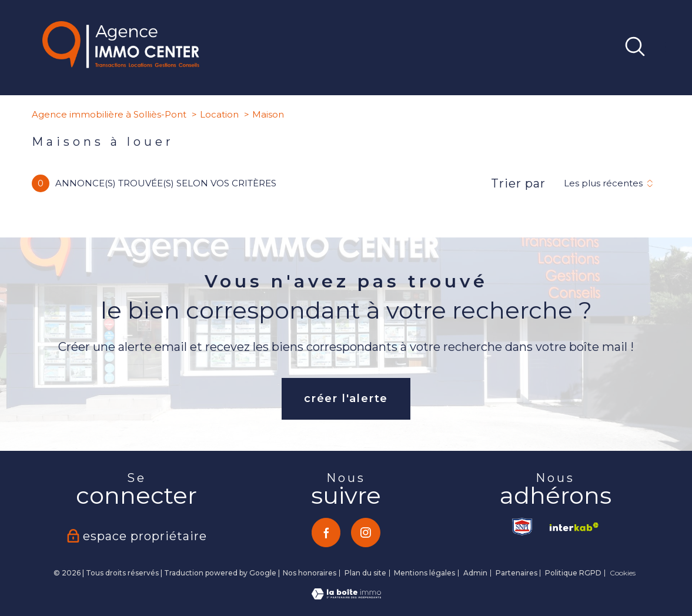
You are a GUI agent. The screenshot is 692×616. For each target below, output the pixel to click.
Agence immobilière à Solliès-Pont (109, 114)
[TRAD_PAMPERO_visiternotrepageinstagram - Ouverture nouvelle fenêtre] (366, 533)
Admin (475, 573)
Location (219, 114)
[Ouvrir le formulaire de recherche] (635, 48)
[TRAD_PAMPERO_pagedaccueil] (121, 65)
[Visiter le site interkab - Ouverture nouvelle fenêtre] (571, 527)
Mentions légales (424, 573)
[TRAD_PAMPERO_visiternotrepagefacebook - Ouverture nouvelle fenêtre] (326, 533)
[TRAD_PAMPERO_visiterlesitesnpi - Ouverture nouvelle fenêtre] (523, 527)
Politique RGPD (573, 573)
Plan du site (365, 573)
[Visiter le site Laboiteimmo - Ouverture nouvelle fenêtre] (346, 596)
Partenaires (517, 573)
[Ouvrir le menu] (673, 48)
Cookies (623, 573)
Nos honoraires (310, 573)
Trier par (518, 183)
